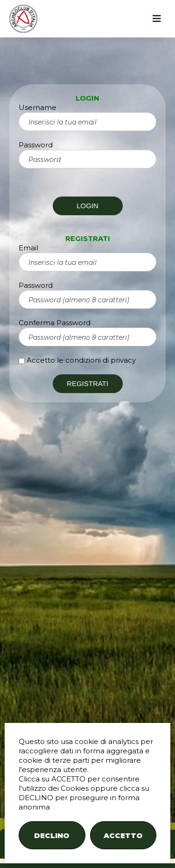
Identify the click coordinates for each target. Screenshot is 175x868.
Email (28, 248)
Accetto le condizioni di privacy (81, 360)
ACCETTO (123, 835)
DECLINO (52, 835)
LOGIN (87, 206)
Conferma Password (55, 323)
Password (36, 145)
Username (38, 107)
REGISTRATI (87, 383)
